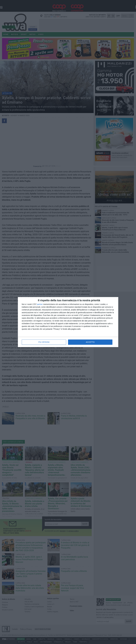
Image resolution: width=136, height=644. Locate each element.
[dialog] (68, 322)
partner (40, 304)
